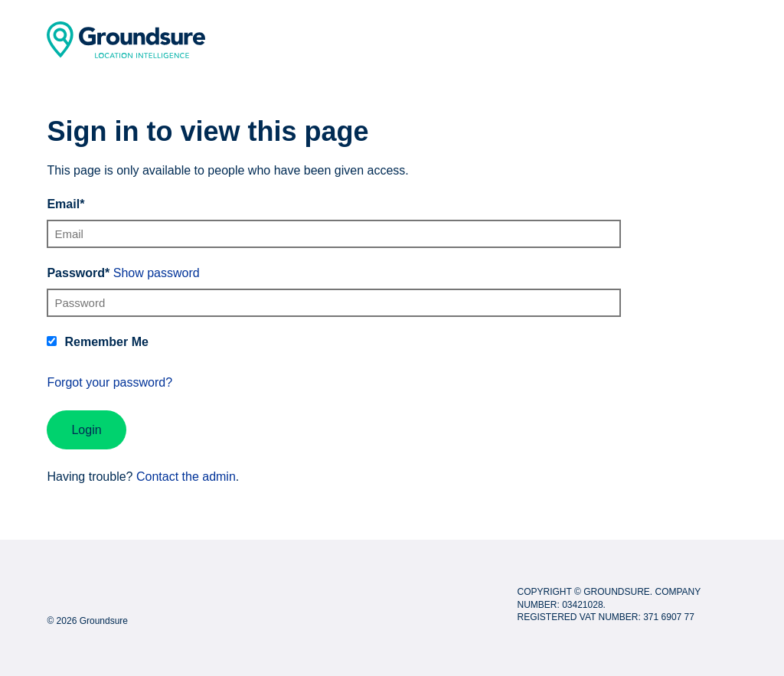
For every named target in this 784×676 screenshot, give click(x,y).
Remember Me (106, 342)
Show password (157, 273)
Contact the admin (186, 477)
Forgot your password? (109, 382)
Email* (65, 204)
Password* (78, 273)
